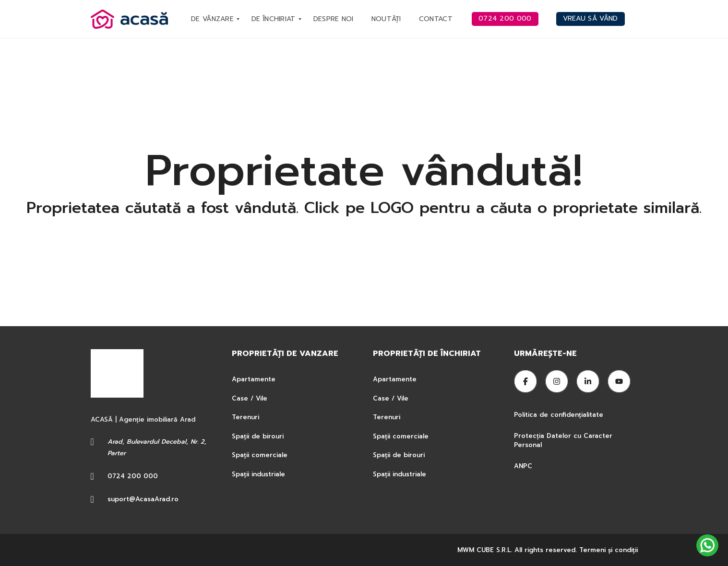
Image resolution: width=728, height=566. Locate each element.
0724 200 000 (133, 476)
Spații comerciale (260, 455)
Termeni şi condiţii (609, 550)
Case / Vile (250, 398)
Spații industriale (258, 474)
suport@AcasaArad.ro (143, 499)
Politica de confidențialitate (560, 415)
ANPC (523, 466)
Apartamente (254, 379)
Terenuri (245, 417)
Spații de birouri (258, 436)
